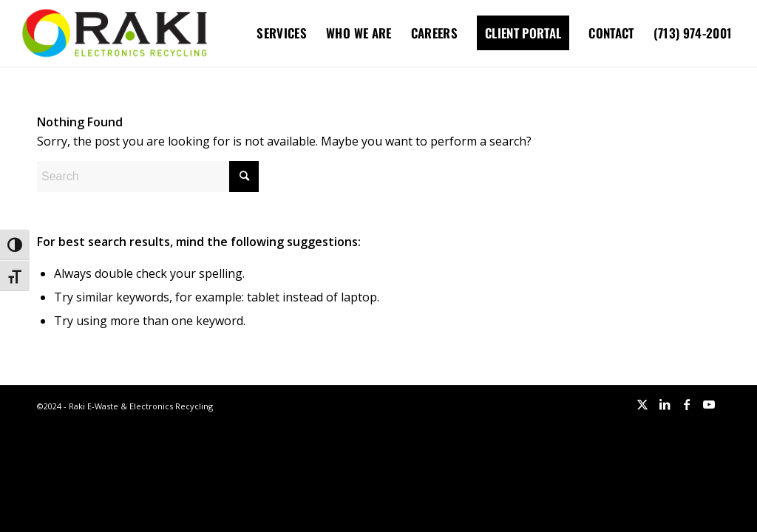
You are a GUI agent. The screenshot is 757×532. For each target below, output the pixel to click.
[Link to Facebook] (687, 404)
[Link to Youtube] (709, 404)
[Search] (148, 177)
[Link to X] (642, 404)
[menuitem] (282, 33)
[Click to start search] (244, 177)
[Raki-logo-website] (115, 33)
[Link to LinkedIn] (665, 404)
